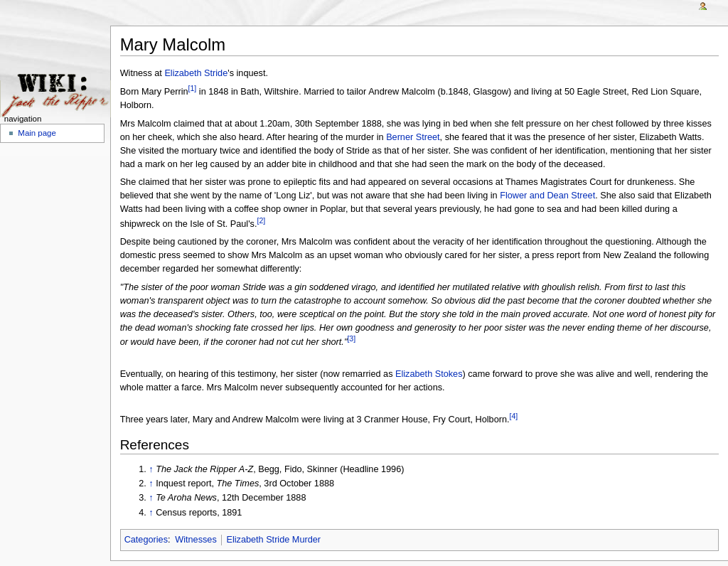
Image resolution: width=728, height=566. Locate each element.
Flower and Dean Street (547, 196)
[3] (351, 338)
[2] (261, 220)
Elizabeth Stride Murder (273, 540)
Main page (37, 133)
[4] (514, 416)
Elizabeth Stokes (429, 374)
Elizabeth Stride (196, 73)
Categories (146, 540)
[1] (193, 88)
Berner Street (413, 137)
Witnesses (196, 540)
